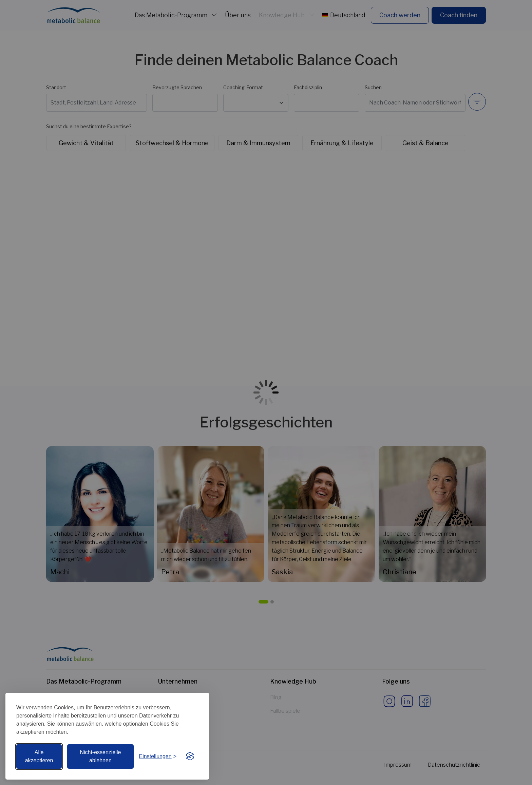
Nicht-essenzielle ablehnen (100, 756)
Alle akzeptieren (39, 756)
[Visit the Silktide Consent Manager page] (190, 757)
